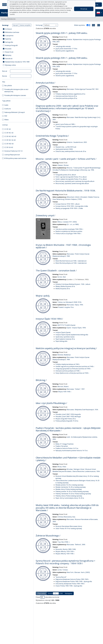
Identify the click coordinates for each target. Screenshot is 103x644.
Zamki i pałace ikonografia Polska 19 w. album (71, 179)
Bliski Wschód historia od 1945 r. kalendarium (71, 261)
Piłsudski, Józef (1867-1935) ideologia (68, 417)
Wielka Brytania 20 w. (63, 289)
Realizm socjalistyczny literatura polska (69, 231)
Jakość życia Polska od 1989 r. (66, 124)
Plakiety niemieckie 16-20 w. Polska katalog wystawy (73, 494)
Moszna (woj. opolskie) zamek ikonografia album (72, 183)
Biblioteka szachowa (12, 32)
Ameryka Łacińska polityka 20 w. (66, 98)
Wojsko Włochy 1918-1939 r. (65, 551)
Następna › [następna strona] (69, 593)
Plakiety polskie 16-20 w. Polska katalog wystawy (72, 491)
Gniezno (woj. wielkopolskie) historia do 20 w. (71, 151)
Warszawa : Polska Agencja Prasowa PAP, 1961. (83, 89)
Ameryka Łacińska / (45, 83)
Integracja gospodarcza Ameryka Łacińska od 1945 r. (73, 369)
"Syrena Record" (61, 577)
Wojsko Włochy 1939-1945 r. (65, 554)
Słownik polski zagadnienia (65, 51)
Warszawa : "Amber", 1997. (76, 389)
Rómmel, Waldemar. (64, 355)
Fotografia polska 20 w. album (66, 175)
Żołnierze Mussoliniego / (48, 536)
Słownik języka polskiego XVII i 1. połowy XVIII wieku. (62, 33)
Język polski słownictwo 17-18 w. (66, 49)
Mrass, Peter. (62, 467)
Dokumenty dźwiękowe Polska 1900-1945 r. (70, 584)
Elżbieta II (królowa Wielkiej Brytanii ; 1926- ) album (73, 284)
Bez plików (8, 86)
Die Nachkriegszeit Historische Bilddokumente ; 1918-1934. (66, 191)
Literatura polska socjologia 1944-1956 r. (69, 229)
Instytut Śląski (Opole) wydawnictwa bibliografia (72, 335)
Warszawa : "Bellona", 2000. (76, 545)
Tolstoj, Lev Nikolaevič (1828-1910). (70, 302)
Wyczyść (16, 25)
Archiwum (8, 29)
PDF (6, 116)
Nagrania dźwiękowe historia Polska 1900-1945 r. (72, 579)
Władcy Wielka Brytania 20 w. (65, 286)
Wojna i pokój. (43, 296)
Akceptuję (84, 9)
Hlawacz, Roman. (63, 165)
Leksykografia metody (63, 46)
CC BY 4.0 (8, 129)
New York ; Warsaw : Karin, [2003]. (78, 572)
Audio (6, 105)
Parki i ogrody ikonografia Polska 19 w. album (71, 177)
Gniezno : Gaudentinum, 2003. (77, 142)
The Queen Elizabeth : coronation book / (56, 271)
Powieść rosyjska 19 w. (66, 307)
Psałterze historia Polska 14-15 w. (67, 448)
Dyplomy (8, 39)
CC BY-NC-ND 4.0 (10, 136)
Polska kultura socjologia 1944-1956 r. (68, 234)
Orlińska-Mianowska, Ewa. (66, 517)
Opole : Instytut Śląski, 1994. (76, 328)
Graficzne (8, 109)
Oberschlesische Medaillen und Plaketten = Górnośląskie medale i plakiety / (68, 459)
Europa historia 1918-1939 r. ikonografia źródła (72, 206)
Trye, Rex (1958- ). (64, 542)
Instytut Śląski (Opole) (63, 332)
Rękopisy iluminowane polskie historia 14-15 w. (72, 451)
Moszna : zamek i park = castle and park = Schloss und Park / (66, 159)
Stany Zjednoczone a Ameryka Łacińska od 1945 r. (72, 373)
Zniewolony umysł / (45, 215)
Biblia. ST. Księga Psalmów (64, 444)
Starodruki (9, 59)
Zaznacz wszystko (25, 25)
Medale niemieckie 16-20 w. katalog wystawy (71, 487)
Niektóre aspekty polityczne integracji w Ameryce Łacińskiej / (66, 348)
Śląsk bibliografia (61, 341)
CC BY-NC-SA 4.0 (10, 140)
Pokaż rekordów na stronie (47, 597)
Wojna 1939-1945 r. (65, 392)
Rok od (5, 71)
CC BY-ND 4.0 (9, 144)
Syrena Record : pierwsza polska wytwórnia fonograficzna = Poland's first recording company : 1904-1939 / (65, 562)
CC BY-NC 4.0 (9, 133)
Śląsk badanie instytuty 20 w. (65, 339)
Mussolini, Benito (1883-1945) (66, 549)
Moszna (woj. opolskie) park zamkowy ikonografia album (75, 181)
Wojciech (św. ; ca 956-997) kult (66, 147)
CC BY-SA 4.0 (9, 147)
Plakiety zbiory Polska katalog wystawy (69, 496)
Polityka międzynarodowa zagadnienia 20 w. (70, 94)
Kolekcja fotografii (11, 45)
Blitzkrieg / (41, 380)
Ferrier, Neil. (62, 277)
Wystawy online (10, 65)
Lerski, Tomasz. (63, 570)
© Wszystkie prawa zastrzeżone (15, 158)
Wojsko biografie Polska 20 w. (66, 419)
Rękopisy (8, 55)
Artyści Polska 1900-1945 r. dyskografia (69, 586)
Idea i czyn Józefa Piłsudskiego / (51, 403)
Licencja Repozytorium (12, 155)
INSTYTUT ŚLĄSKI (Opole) (66, 325)
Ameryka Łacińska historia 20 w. (66, 96)
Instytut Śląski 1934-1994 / (49, 319)
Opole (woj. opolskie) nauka (65, 337)
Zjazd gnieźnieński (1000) (64, 149)
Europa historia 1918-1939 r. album (68, 204)
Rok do (5, 76)
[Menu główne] (4, 5)
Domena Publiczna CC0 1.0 (13, 151)
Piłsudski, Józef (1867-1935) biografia (68, 414)
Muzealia (8, 49)
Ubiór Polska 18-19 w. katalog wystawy (69, 528)
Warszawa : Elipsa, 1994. (75, 305)
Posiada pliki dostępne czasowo (15, 95)
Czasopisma (9, 36)
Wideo (7, 120)
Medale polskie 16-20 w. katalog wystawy (69, 485)
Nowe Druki (9, 52)
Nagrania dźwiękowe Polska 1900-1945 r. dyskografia (74, 581)
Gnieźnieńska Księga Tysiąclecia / (52, 136)
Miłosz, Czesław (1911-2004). (67, 222)
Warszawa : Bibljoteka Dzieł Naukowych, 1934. (82, 410)
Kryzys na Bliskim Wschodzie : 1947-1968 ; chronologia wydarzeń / (63, 246)
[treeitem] (17, 29)
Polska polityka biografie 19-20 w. (67, 421)
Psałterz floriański (62, 446)
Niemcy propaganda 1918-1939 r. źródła (69, 208)
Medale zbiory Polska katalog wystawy (69, 489)
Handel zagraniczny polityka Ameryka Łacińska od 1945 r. (75, 366)
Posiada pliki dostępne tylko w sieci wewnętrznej (16, 90)
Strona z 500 (55, 593)
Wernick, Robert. (63, 387)
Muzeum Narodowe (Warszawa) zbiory (69, 526)
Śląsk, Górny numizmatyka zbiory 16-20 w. (70, 498)
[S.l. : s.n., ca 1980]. (73, 224)
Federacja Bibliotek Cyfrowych (15, 112)
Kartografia (9, 42)
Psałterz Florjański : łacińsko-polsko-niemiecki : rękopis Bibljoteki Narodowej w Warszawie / (68, 429)
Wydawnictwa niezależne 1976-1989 (17, 62)
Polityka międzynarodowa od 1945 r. (68, 364)
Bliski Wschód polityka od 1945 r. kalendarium (71, 263)
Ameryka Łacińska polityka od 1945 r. (68, 371)
